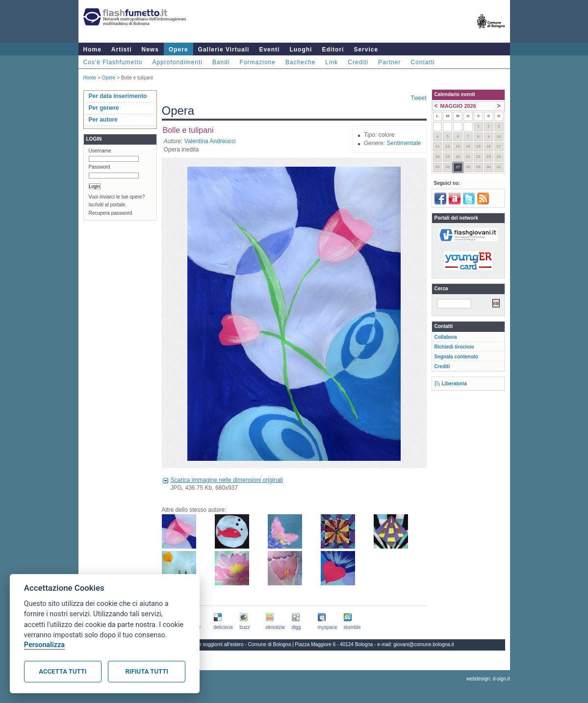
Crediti (358, 62)
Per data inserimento (118, 96)
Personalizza (44, 645)
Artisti (122, 50)
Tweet (418, 98)
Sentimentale (404, 143)
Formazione (258, 62)
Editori (333, 50)
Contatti (422, 62)
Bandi (221, 62)
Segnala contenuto (456, 357)
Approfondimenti (178, 62)
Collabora (446, 337)
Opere (179, 50)
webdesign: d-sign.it (488, 679)
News (150, 50)
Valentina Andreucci (210, 141)
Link (332, 62)
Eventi (269, 50)
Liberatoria (455, 384)
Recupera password (111, 213)
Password (100, 167)
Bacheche (300, 62)
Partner (389, 62)
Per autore (103, 120)
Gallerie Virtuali (224, 50)
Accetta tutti (63, 671)
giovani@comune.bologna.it (424, 644)
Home (92, 50)
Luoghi (301, 50)
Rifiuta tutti (147, 671)
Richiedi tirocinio (454, 347)
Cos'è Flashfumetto (113, 62)
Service (366, 50)
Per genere (104, 108)
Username (100, 151)
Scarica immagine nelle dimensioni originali (227, 480)
